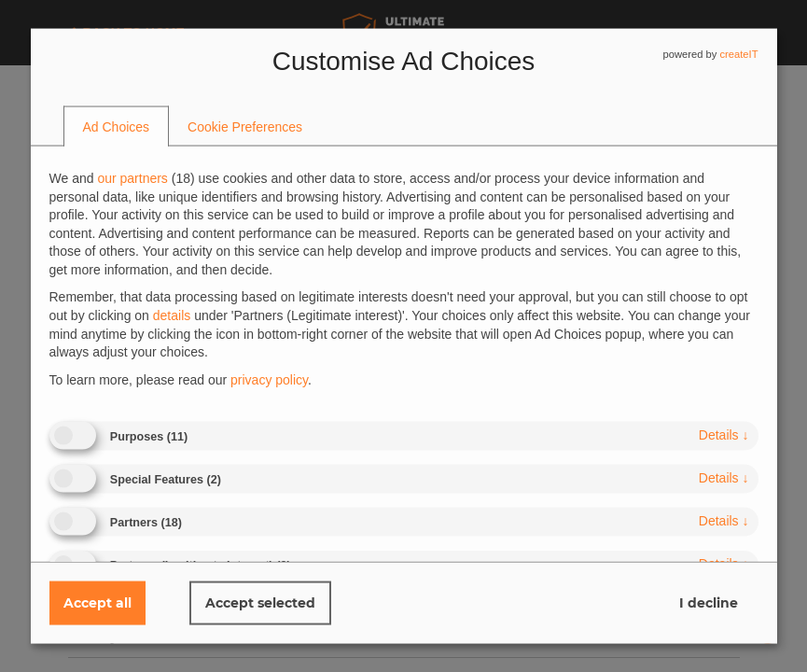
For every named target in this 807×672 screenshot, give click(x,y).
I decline (709, 603)
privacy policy (269, 379)
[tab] (117, 126)
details (724, 435)
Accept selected (260, 603)
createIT (738, 54)
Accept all (97, 603)
